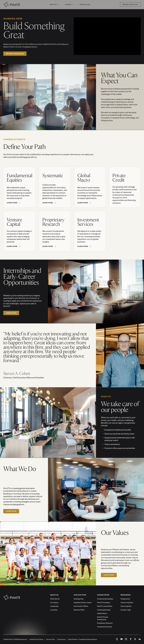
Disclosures (62, 639)
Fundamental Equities (105, 599)
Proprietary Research (105, 623)
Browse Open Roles (130, 4)
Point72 (12, 5)
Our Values (54, 603)
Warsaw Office (79, 610)
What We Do (55, 599)
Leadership (54, 606)
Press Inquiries (126, 606)
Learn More (11, 511)
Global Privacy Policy (36, 639)
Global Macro (102, 613)
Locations (54, 610)
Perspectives (85, 5)
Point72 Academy (104, 603)
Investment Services (105, 627)
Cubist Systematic (104, 610)
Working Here (79, 599)
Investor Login (126, 610)
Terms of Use (50, 639)
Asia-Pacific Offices (81, 606)
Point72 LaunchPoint (105, 606)
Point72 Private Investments (103, 618)
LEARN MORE (11, 313)
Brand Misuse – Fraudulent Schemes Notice (83, 639)
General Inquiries (127, 603)
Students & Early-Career (83, 603)
